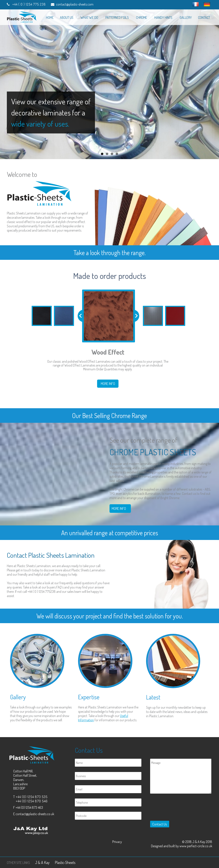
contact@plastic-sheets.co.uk (35, 814)
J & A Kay (42, 862)
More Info (108, 384)
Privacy (117, 842)
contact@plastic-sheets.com (75, 4)
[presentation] (181, 808)
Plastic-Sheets (65, 862)
